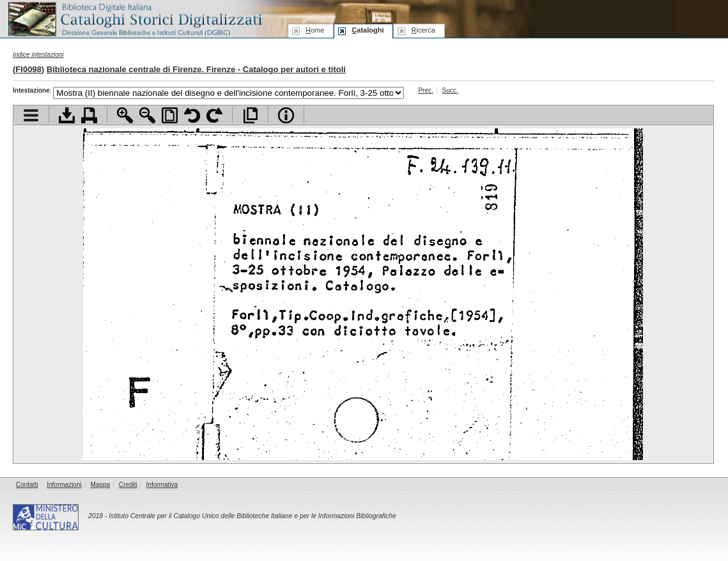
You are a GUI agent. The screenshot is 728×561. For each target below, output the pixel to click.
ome (315, 30)
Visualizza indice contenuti (31, 115)
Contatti (27, 485)
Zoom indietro (147, 115)
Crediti (128, 485)
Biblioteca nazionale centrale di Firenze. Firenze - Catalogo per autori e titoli (196, 69)
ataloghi (368, 30)
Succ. (450, 90)
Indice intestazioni (38, 55)
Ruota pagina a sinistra (192, 115)
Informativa (162, 485)
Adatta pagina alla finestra (170, 115)
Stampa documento (89, 115)
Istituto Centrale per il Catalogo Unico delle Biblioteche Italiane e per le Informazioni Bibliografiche (252, 516)
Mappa (101, 485)
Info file (286, 115)
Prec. (425, 90)
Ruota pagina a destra (214, 115)
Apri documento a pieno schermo (250, 115)
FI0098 (28, 69)
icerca (423, 30)
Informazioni (64, 485)
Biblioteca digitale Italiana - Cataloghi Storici (134, 18)
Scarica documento (67, 115)
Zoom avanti (125, 115)
